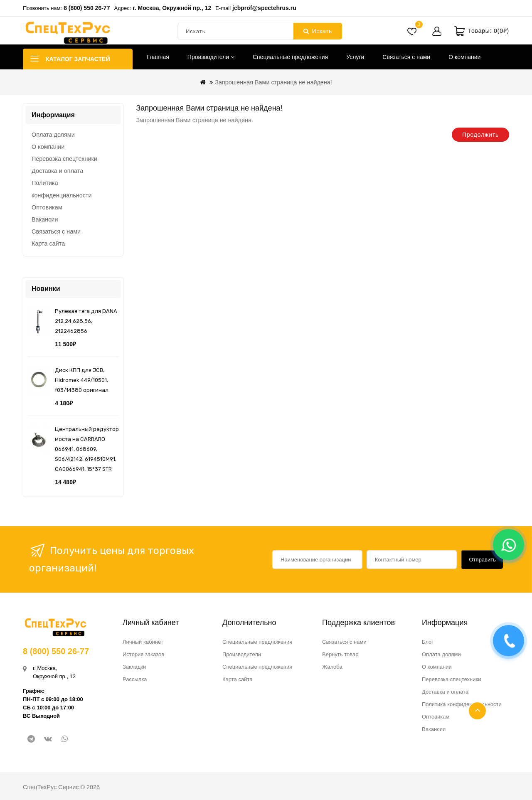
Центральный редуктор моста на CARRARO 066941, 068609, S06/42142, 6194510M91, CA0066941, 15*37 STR (87, 449)
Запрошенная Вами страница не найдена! (273, 82)
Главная (158, 57)
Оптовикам (47, 207)
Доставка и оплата (57, 171)
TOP (477, 711)
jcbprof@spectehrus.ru (264, 8)
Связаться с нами (406, 57)
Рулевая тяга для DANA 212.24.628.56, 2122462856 (86, 321)
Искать (318, 31)
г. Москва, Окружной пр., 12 (172, 8)
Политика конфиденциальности (62, 189)
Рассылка (135, 679)
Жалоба (332, 667)
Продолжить (480, 135)
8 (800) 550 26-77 (87, 8)
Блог (428, 642)
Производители (211, 57)
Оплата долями (53, 135)
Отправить (483, 560)
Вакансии (45, 219)
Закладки (134, 667)
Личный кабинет (143, 642)
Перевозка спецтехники (64, 159)
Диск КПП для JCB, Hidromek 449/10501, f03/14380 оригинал (82, 380)
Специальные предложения (290, 57)
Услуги (355, 57)
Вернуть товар (340, 654)
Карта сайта (48, 244)
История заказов (143, 654)
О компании (464, 57)
